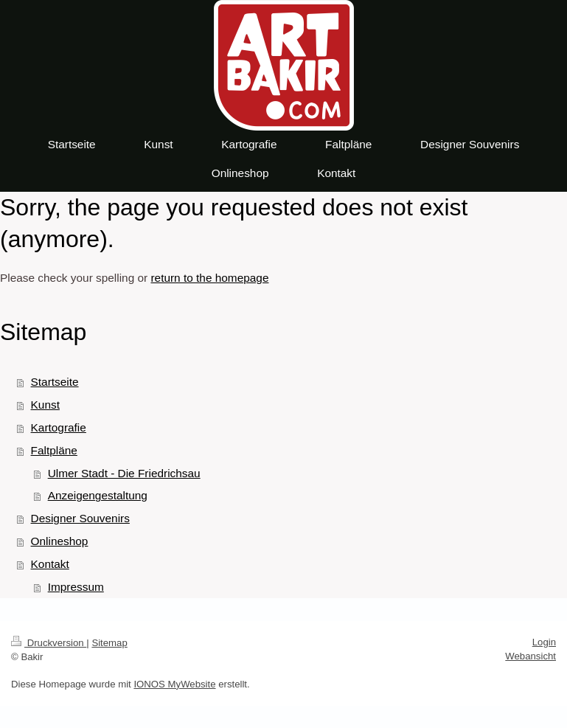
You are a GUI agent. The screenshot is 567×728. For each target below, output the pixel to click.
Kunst (45, 405)
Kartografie (59, 427)
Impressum (76, 587)
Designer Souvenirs (80, 518)
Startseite (55, 382)
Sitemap (109, 643)
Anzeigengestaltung (98, 495)
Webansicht (531, 656)
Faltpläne (54, 450)
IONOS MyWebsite (174, 684)
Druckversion (49, 643)
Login (544, 642)
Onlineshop (60, 541)
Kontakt (50, 564)
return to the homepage (209, 278)
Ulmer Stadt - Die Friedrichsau (124, 473)
